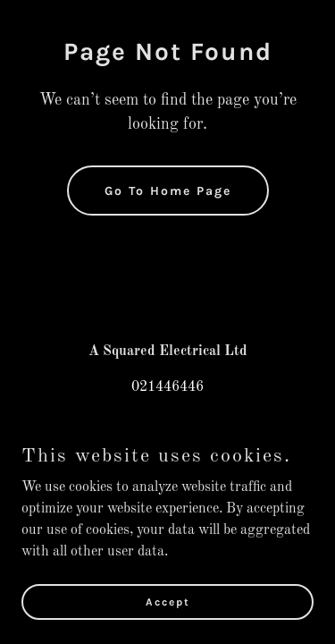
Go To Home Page (168, 191)
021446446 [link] (167, 387)
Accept (168, 601)
